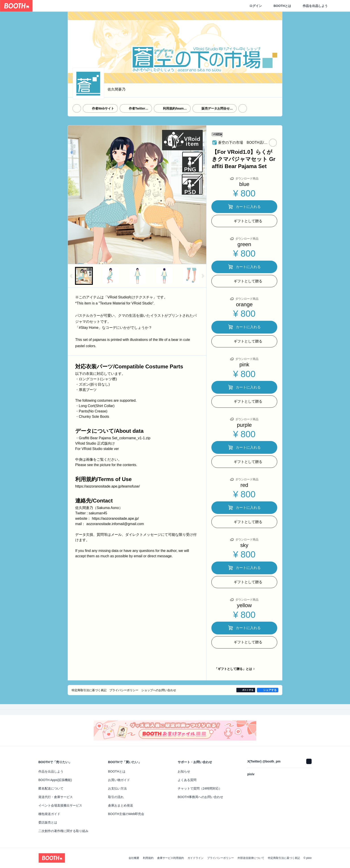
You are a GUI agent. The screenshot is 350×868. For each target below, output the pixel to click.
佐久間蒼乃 (117, 89)
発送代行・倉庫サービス (56, 797)
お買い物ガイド (119, 780)
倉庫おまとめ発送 (121, 805)
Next (203, 195)
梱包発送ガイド (49, 814)
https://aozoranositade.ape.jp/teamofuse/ (107, 486)
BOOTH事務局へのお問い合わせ (200, 797)
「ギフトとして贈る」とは (233, 669)
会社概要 (134, 858)
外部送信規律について (251, 858)
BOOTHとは (282, 6)
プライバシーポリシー (221, 858)
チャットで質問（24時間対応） (200, 788)
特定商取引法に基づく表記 (284, 858)
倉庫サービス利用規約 (171, 858)
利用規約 (148, 858)
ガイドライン (196, 858)
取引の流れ (116, 797)
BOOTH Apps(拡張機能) (55, 780)
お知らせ (184, 771)
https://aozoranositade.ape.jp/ (115, 518)
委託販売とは (48, 822)
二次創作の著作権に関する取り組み (63, 831)
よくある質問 (187, 780)
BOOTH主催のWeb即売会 (126, 814)
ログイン (256, 6)
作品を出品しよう (315, 6)
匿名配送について (51, 788)
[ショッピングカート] (339, 6)
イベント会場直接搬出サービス (60, 805)
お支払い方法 (117, 788)
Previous (71, 195)
